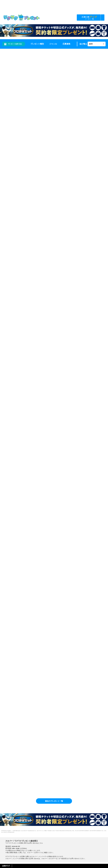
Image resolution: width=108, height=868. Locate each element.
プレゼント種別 (37, 44)
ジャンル (53, 44)
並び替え (83, 44)
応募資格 (66, 44)
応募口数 (89, 17)
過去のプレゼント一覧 (54, 801)
